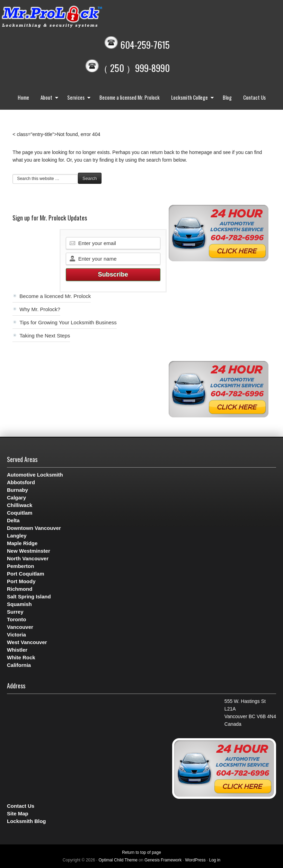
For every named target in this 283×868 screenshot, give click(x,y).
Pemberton (20, 566)
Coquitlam (20, 513)
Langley (17, 536)
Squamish (19, 604)
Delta (13, 520)
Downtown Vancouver (34, 528)
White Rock (21, 657)
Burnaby (17, 490)
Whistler (17, 650)
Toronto (17, 619)
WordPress (195, 860)
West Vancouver (27, 642)
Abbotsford (21, 482)
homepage (201, 152)
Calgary (16, 498)
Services (77, 98)
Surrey (15, 612)
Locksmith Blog (26, 821)
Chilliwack (20, 505)
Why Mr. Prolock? (40, 309)
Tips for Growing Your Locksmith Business (68, 322)
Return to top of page (141, 852)
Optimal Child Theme (118, 860)
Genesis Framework (163, 860)
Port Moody (21, 581)
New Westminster (29, 551)
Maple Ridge (22, 543)
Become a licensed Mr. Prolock (130, 97)
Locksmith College (191, 98)
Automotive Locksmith (35, 475)
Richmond (20, 589)
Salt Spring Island (29, 596)
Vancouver (20, 627)
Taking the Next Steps (45, 336)
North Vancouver (28, 558)
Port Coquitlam (26, 574)
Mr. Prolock (66, 17)
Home (23, 97)
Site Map (18, 813)
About (48, 98)
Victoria (16, 635)
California (19, 665)
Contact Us (254, 97)
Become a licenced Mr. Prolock (55, 296)
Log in (215, 860)
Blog (227, 97)
